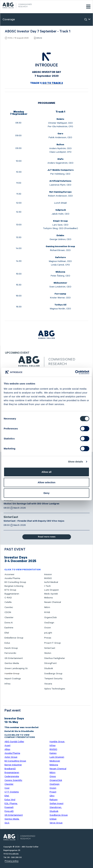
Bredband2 (10, 769)
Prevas (48, 638)
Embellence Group (14, 638)
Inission (48, 574)
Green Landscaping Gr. (16, 668)
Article (39, 38)
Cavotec (9, 607)
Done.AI (9, 623)
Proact (53, 792)
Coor (7, 788)
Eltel (7, 633)
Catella (8, 602)
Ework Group (11, 648)
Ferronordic (10, 653)
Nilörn (47, 607)
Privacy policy (12, 861)
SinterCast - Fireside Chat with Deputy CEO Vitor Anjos (34, 521)
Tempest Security (53, 679)
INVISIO (48, 578)
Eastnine (9, 628)
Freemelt (9, 807)
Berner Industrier (13, 765)
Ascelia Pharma (12, 578)
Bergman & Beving (14, 586)
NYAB (47, 612)
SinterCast (11, 517)
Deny (47, 493)
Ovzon (48, 628)
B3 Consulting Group (15, 582)
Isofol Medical (51, 582)
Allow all (47, 472)
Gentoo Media (12, 663)
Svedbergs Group (53, 674)
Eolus (7, 643)
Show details (76, 462)
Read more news (47, 537)
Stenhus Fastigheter (55, 658)
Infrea (7, 684)
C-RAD (8, 598)
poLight (48, 633)
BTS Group (10, 590)
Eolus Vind (10, 800)
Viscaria (48, 684)
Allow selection (46, 482)
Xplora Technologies (55, 689)
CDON (8, 612)
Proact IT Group (52, 643)
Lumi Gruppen (52, 590)
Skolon (48, 653)
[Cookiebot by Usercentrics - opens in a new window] (75, 372)
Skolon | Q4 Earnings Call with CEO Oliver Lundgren (31, 504)
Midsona (48, 598)
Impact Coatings (13, 679)
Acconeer (9, 574)
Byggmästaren (12, 594)
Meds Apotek (51, 594)
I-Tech (47, 586)
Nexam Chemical (53, 602)
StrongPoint (50, 663)
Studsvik (49, 668)
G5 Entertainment (14, 658)
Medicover (55, 761)
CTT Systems (12, 792)
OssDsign (49, 623)
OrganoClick (50, 618)
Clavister (9, 618)
